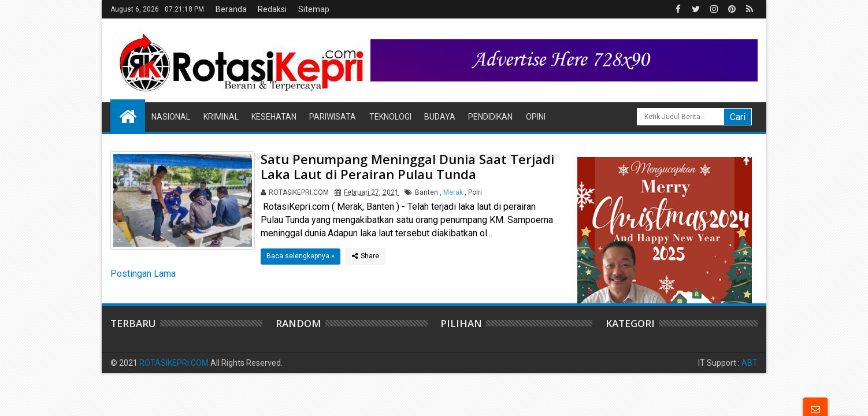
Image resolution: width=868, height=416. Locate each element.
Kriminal (221, 117)
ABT (750, 363)
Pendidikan (490, 117)
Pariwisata (333, 117)
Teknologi (390, 117)
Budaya (440, 117)
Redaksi (272, 9)
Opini (536, 117)
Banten (426, 192)
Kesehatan (274, 117)
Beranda (231, 9)
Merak (453, 192)
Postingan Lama (143, 274)
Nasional (171, 117)
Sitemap (314, 9)
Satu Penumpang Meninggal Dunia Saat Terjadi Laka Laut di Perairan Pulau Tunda (407, 166)
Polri (475, 192)
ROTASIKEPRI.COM (174, 363)
